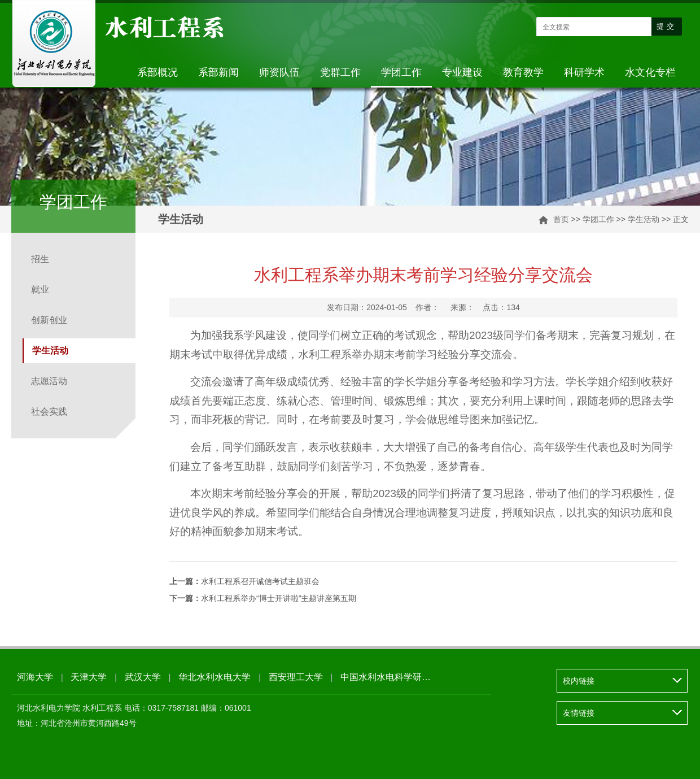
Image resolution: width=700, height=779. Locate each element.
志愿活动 (49, 381)
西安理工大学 (296, 677)
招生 (40, 259)
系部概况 (158, 72)
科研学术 (584, 72)
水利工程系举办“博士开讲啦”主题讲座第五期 (263, 598)
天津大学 (89, 677)
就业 (40, 290)
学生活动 (644, 219)
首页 (561, 219)
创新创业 (49, 320)
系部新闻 (218, 72)
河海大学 (35, 677)
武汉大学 (143, 677)
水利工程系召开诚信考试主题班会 (244, 581)
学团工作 (401, 72)
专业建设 (462, 72)
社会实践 (49, 412)
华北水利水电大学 (215, 677)
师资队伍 (279, 72)
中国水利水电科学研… (386, 677)
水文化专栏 (650, 72)
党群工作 (340, 72)
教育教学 (523, 72)
